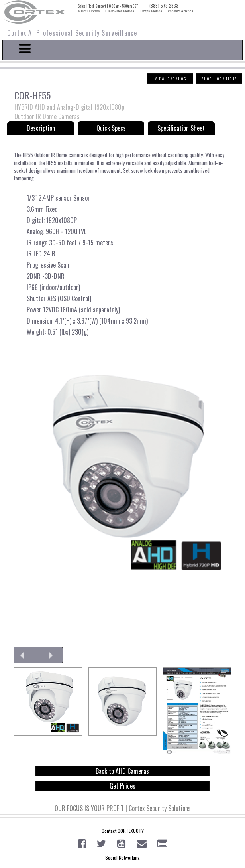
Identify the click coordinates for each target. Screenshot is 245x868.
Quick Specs (111, 128)
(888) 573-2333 (164, 6)
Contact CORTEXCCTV (123, 831)
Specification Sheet (181, 128)
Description (41, 128)
